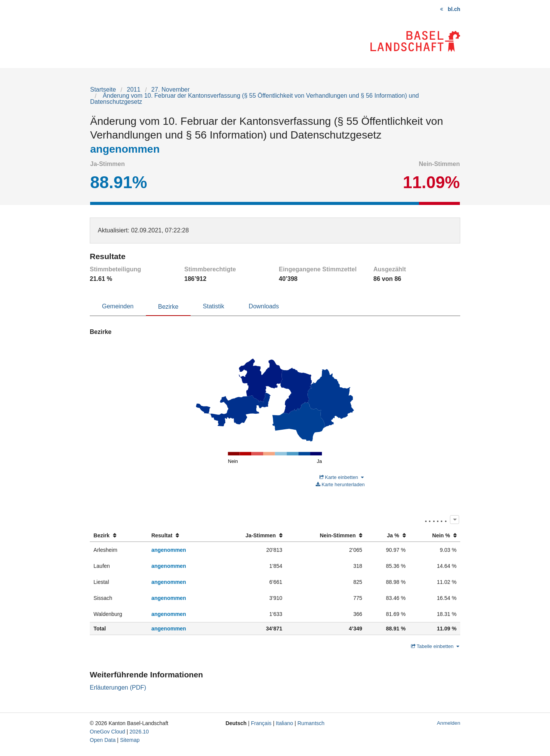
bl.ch (454, 9)
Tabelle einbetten (435, 646)
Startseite (103, 89)
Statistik (214, 306)
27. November (171, 89)
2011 (134, 89)
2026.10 (139, 732)
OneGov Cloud (108, 732)
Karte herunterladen (340, 484)
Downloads (264, 306)
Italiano (284, 723)
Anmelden (449, 723)
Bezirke (168, 307)
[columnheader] (119, 536)
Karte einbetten (341, 477)
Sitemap (130, 740)
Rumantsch (311, 723)
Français (261, 723)
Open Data (103, 740)
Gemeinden (118, 306)
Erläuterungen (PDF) (118, 687)
